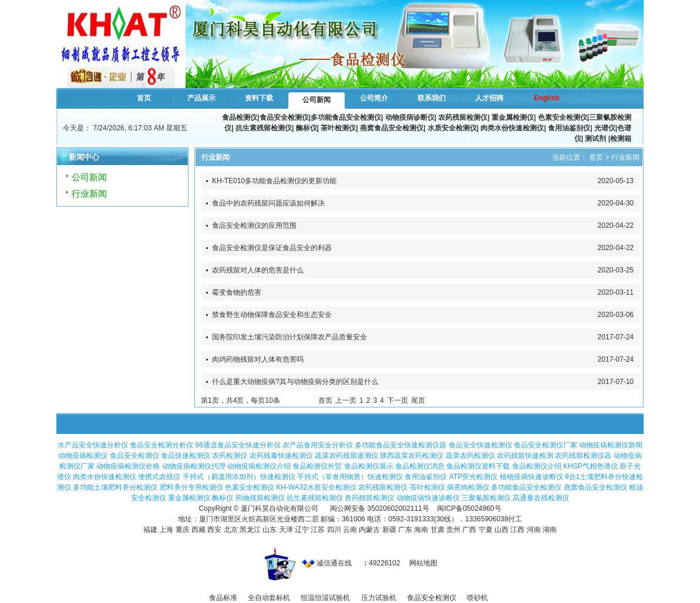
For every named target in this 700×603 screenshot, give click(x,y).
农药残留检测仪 (463, 117)
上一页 (346, 400)
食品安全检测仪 (284, 117)
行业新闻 (89, 193)
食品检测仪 (240, 117)
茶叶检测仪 (338, 128)
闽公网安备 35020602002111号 (380, 508)
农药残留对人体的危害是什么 (258, 270)
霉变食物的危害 (237, 292)
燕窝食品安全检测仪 (392, 128)
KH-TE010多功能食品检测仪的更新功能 (274, 181)
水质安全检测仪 (452, 128)
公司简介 (374, 98)
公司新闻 (317, 100)
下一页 (398, 400)
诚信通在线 (327, 563)
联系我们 (432, 98)
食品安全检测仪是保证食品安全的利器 (272, 248)
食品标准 (223, 598)
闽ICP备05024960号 (469, 508)
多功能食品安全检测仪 (346, 117)
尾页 (418, 400)
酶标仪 (307, 128)
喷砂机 (477, 598)
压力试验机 (379, 598)
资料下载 (259, 98)
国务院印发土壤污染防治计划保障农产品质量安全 (290, 337)
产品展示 (201, 98)
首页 (144, 98)
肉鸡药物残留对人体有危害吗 (258, 359)
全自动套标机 (269, 598)
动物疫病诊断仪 (410, 117)
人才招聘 (489, 98)
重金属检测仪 (513, 117)
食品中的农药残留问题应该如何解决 (268, 203)
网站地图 (423, 563)
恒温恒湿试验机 (325, 598)
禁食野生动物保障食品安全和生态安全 (272, 315)
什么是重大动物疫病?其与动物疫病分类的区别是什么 (295, 382)
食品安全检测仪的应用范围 (254, 225)
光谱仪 (605, 128)
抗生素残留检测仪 (264, 128)
